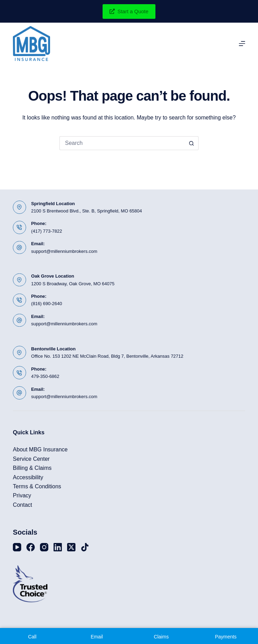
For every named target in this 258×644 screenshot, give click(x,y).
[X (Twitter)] (71, 547)
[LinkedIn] (58, 547)
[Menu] (242, 44)
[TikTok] (85, 547)
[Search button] (192, 143)
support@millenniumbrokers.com (64, 251)
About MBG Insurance (40, 449)
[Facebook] (31, 547)
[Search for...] (122, 143)
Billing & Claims (32, 468)
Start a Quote (129, 11)
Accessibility (28, 477)
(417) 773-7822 (47, 231)
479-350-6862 (45, 376)
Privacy (22, 495)
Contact (22, 505)
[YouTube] (17, 547)
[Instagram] (44, 547)
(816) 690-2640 (47, 304)
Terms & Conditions (37, 486)
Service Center (31, 459)
